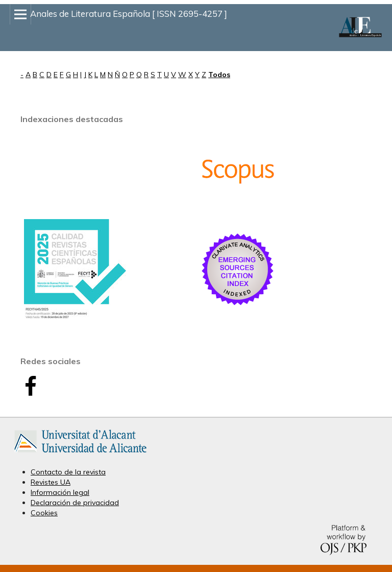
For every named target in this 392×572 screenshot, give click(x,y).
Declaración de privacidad (75, 503)
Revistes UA (51, 482)
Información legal (60, 492)
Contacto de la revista (68, 472)
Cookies (44, 513)
